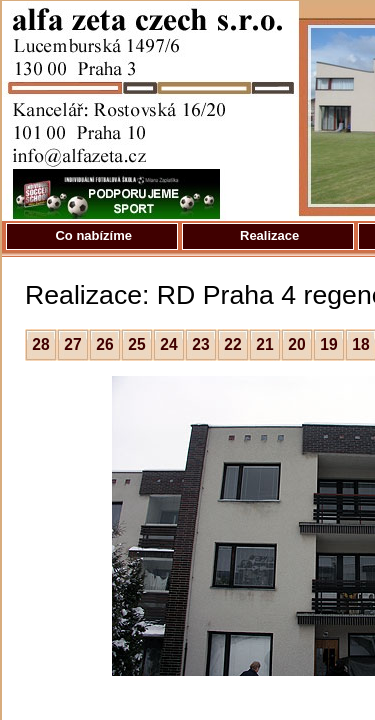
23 (200, 344)
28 (40, 344)
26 (104, 344)
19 (328, 344)
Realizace (267, 235)
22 (232, 344)
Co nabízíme (92, 235)
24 (168, 344)
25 (136, 344)
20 (296, 344)
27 (72, 344)
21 (264, 344)
